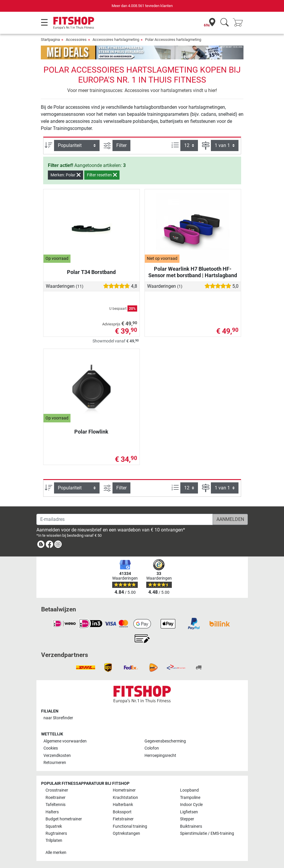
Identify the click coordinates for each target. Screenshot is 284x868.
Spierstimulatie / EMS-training (207, 833)
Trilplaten (54, 841)
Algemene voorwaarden (65, 741)
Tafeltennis (56, 805)
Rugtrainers (56, 833)
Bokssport (122, 812)
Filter (121, 145)
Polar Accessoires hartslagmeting (173, 40)
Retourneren (55, 763)
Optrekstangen (126, 833)
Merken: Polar (65, 175)
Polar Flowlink (91, 432)
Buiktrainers (191, 826)
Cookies (51, 748)
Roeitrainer (56, 798)
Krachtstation (125, 798)
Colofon (152, 748)
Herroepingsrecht (160, 756)
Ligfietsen (189, 812)
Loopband (189, 790)
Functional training (130, 826)
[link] (41, 545)
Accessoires (76, 40)
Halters (52, 812)
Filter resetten (102, 175)
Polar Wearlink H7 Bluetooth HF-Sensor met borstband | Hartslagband (193, 272)
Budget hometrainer (64, 819)
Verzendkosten (57, 756)
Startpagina (50, 40)
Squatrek (54, 826)
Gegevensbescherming (165, 741)
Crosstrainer (57, 790)
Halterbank (123, 805)
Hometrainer (124, 790)
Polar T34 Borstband (91, 272)
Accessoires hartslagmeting (116, 40)
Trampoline (190, 798)
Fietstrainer (123, 819)
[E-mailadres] (125, 519)
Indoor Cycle (191, 805)
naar (58, 718)
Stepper (187, 819)
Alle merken (56, 853)
